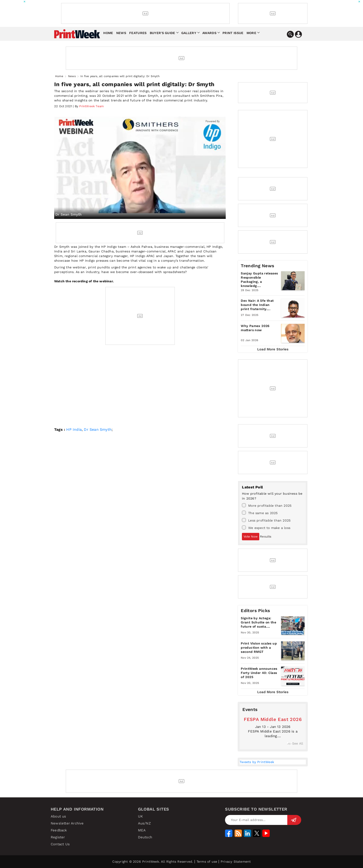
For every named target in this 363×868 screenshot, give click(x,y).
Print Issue (233, 33)
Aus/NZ (144, 823)
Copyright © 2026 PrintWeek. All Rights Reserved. (153, 862)
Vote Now (251, 536)
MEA (142, 830)
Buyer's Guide (163, 33)
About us (58, 816)
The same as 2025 (260, 513)
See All (295, 743)
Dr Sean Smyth (97, 429)
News (121, 33)
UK (140, 816)
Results (266, 536)
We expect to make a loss (266, 528)
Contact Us (60, 844)
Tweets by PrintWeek (257, 762)
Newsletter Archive (67, 823)
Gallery (189, 33)
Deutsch (145, 837)
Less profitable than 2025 (266, 520)
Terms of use (207, 862)
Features (138, 33)
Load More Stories (273, 349)
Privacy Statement (236, 862)
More (251, 33)
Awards (209, 33)
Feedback (59, 830)
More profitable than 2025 (267, 505)
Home (108, 33)
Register (58, 837)
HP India (74, 429)
